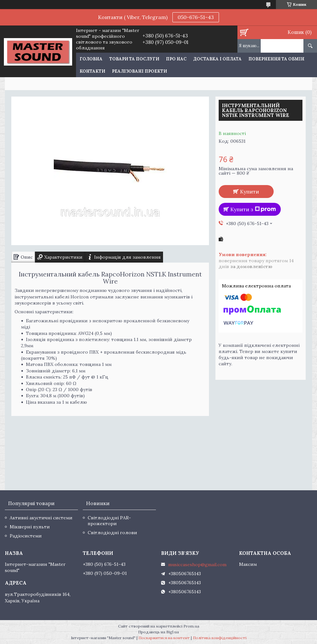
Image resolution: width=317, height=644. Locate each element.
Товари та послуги (134, 59)
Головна (91, 59)
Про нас (176, 59)
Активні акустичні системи (41, 518)
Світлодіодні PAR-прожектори (109, 521)
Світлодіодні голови (112, 533)
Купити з (253, 209)
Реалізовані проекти (139, 71)
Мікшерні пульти (30, 527)
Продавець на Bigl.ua (158, 632)
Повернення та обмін (276, 59)
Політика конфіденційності (220, 638)
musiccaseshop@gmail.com (197, 565)
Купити (250, 192)
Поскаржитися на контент (164, 638)
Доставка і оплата (218, 59)
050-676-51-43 (196, 17)
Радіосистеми (26, 536)
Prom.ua (191, 626)
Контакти (92, 71)
